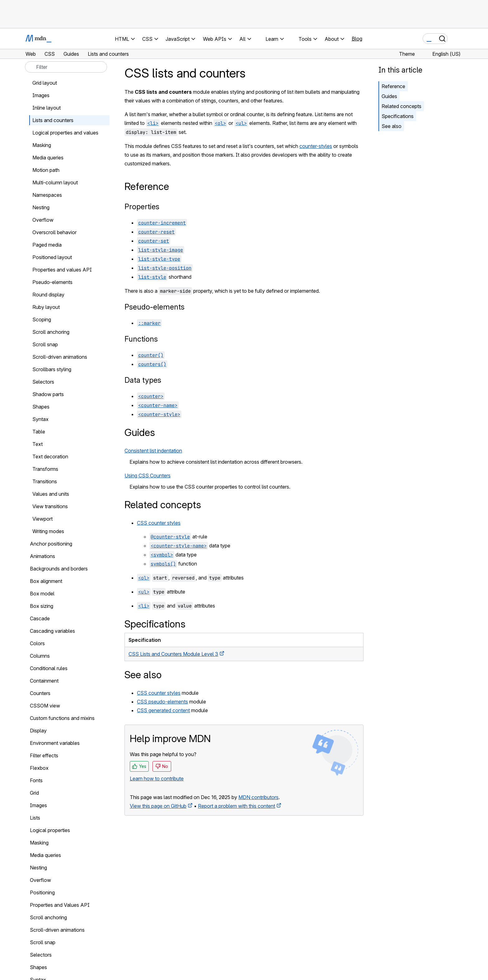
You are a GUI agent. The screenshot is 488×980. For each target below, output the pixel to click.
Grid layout (45, 83)
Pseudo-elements (155, 307)
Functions (141, 339)
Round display (48, 295)
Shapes (41, 407)
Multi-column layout (55, 182)
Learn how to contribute (157, 779)
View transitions (50, 506)
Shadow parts (48, 394)
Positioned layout (52, 257)
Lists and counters (53, 120)
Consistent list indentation (153, 451)
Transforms (45, 469)
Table (39, 432)
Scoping (42, 320)
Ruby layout (46, 307)
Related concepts (401, 106)
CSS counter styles (159, 523)
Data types (143, 380)
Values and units (51, 494)
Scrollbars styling (52, 369)
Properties (142, 207)
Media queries (48, 158)
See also (392, 126)
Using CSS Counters (148, 476)
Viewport (42, 519)
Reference (393, 86)
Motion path (46, 170)
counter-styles (316, 146)
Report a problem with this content (237, 806)
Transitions (45, 481)
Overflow (43, 220)
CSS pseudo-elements (162, 702)
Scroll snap (45, 344)
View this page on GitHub (158, 806)
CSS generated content (163, 710)
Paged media (47, 245)
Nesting (41, 207)
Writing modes (48, 531)
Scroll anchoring (51, 332)
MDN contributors (258, 797)
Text (38, 444)
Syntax (40, 419)
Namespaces (47, 195)
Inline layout (47, 108)
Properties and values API (62, 270)
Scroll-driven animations (60, 357)
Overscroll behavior (54, 232)
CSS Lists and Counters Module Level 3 (173, 654)
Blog (357, 39)
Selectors (43, 382)
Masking (42, 145)
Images (41, 95)
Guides (389, 96)
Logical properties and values (65, 133)
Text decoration (50, 457)
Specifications (398, 116)
